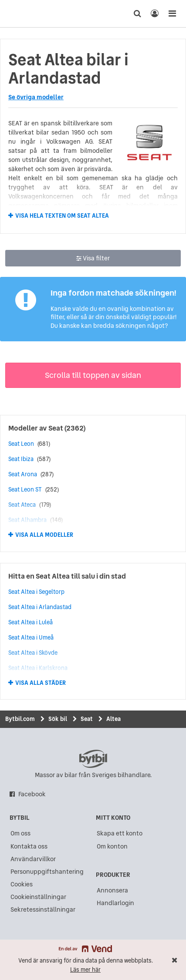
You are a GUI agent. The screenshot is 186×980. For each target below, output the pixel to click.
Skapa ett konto (120, 833)
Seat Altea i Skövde (33, 653)
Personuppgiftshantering (47, 872)
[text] (23, 13)
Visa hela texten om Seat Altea (62, 216)
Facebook (32, 794)
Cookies (22, 884)
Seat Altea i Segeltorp (36, 592)
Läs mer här (85, 970)
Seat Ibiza (21, 459)
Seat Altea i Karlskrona (38, 668)
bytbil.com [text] (93, 759)
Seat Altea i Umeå (31, 637)
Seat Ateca (22, 505)
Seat (56, 428)
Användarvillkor (33, 859)
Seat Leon (21, 444)
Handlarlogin (115, 903)
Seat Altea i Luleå (30, 622)
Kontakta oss (29, 846)
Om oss (20, 833)
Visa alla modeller (44, 535)
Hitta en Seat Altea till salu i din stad (67, 576)
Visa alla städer (41, 683)
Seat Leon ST (25, 489)
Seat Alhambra (27, 520)
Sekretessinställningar (43, 909)
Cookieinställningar (38, 897)
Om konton (112, 846)
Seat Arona (23, 474)
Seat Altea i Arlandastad (40, 607)
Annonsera (112, 890)
